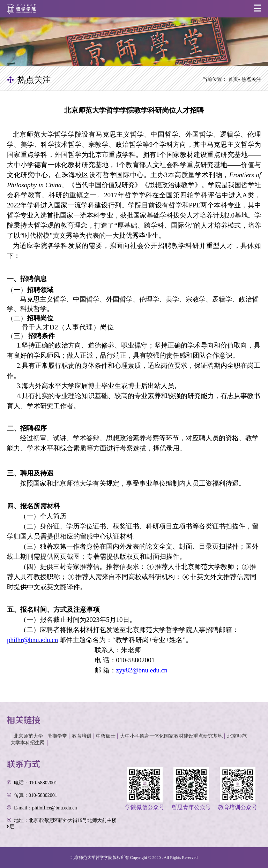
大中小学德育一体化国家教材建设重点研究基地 (171, 736)
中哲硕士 (106, 736)
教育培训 (82, 736)
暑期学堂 (57, 736)
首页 (233, 79)
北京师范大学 (28, 736)
